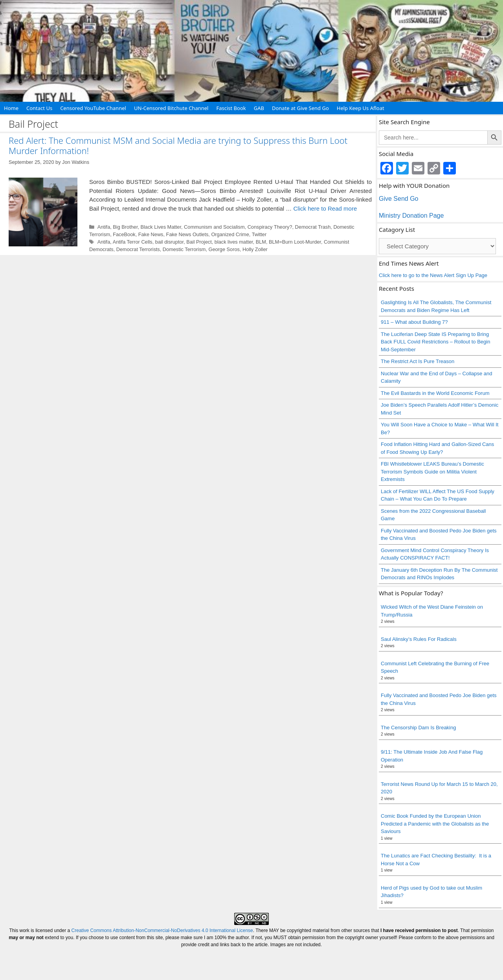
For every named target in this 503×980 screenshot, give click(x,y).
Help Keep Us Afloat (361, 108)
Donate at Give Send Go (300, 108)
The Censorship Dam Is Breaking (418, 728)
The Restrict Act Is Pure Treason (418, 361)
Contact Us (39, 108)
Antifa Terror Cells (133, 242)
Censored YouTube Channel (93, 108)
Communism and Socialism (214, 227)
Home (11, 108)
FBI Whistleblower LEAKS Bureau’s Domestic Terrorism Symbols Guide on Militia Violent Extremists (432, 472)
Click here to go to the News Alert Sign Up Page (433, 275)
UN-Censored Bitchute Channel (171, 108)
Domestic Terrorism (184, 249)
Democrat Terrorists (138, 249)
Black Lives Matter (161, 227)
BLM (261, 242)
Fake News (151, 234)
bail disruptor (169, 242)
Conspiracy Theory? (270, 227)
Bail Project (199, 242)
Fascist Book (231, 108)
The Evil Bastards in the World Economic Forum (435, 393)
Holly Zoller (255, 249)
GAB (259, 108)
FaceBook (124, 234)
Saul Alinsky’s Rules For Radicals (419, 639)
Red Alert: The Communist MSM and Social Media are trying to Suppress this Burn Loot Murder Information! (178, 145)
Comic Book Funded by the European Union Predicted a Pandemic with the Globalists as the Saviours (435, 824)
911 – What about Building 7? (414, 322)
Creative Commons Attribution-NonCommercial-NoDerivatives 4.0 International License (162, 930)
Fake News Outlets (187, 234)
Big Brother (125, 227)
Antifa (104, 227)
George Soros (224, 249)
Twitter (259, 234)
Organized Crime (230, 234)
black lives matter (234, 242)
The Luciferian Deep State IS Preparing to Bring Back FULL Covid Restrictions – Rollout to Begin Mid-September (435, 342)
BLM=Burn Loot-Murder (295, 242)
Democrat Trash (313, 227)
